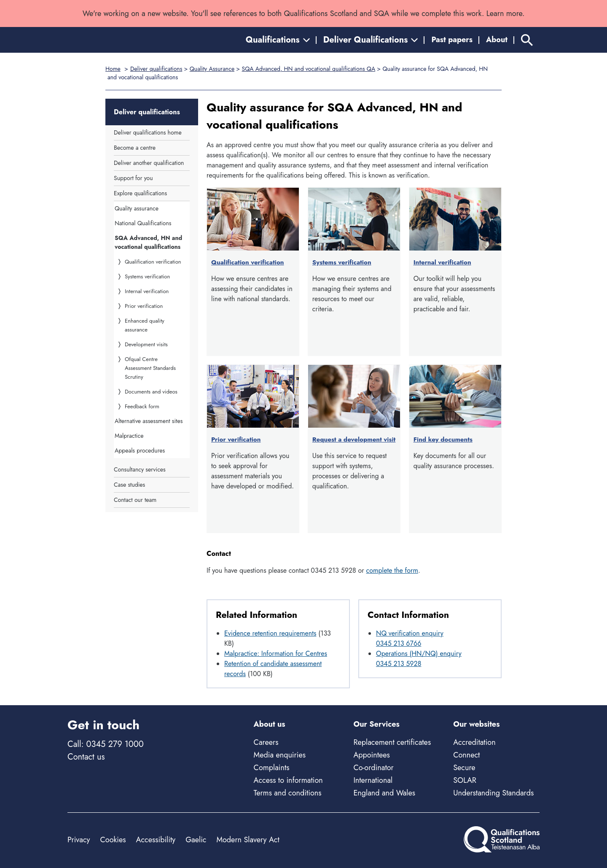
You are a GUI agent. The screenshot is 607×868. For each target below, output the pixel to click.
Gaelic (196, 840)
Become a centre (135, 148)
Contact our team (135, 500)
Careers (266, 742)
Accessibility (156, 840)
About (497, 40)
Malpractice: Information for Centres (276, 654)
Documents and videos (151, 392)
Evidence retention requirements (270, 633)
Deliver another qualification (149, 163)
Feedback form (142, 406)
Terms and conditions (288, 793)
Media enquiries (280, 755)
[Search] (527, 40)
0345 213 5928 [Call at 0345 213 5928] (399, 664)
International (373, 780)
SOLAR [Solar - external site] (465, 780)
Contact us (86, 757)
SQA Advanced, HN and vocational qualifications (148, 242)
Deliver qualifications (156, 69)
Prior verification (144, 306)
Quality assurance (137, 208)
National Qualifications (143, 223)
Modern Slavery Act (248, 840)
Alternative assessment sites (149, 421)
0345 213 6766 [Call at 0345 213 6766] (399, 643)
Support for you (133, 178)
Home (113, 69)
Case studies (129, 485)
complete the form (392, 570)
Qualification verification (153, 262)
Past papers (452, 40)
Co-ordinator (373, 768)
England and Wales (384, 793)
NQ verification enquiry (410, 633)
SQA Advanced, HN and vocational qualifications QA (309, 69)
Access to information (288, 780)
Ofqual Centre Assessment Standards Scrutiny (150, 368)
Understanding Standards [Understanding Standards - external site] (493, 793)
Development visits (146, 344)
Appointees (371, 755)
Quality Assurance (212, 69)
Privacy (79, 840)
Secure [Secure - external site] (464, 768)
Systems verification (147, 276)
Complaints (272, 768)
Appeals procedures (140, 450)
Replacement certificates (392, 742)
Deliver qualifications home (148, 132)
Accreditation (474, 742)
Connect (466, 755)
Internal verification (147, 291)
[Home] (105, 40)
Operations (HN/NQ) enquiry (419, 654)
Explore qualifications (140, 193)
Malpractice (129, 436)
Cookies (113, 840)
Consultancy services (140, 469)
